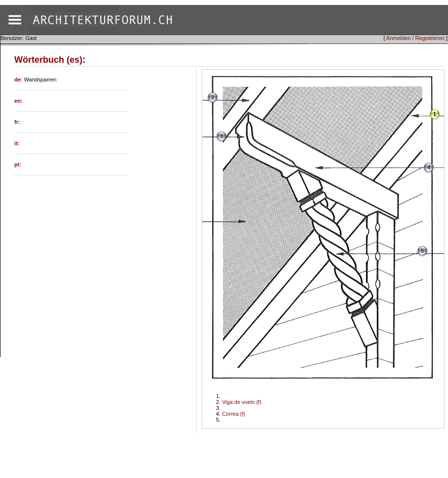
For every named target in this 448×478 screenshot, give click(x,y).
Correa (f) (234, 414)
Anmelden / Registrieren (415, 38)
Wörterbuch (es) (48, 60)
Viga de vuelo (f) (242, 402)
